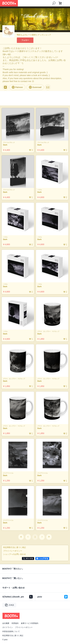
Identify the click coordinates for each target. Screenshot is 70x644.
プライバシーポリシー (24, 627)
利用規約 (15, 623)
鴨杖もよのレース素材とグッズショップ (34, 35)
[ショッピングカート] (60, 3)
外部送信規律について (11, 631)
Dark (5, 145)
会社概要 (6, 623)
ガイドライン (8, 627)
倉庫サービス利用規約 (30, 623)
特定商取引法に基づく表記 (13, 636)
